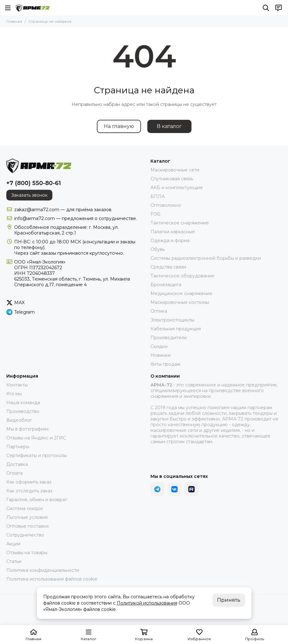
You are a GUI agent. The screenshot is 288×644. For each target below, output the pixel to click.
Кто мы (14, 394)
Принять (229, 600)
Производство (23, 411)
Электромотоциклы (172, 320)
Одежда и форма (170, 241)
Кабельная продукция (176, 329)
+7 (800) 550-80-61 (34, 183)
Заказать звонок (29, 195)
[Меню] (8, 8)
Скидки (159, 346)
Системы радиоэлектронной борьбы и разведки (206, 258)
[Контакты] (279, 8)
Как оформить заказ (29, 482)
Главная (14, 21)
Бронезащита (166, 285)
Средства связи (168, 267)
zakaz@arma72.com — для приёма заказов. (63, 210)
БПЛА (158, 196)
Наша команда (23, 403)
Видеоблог (19, 420)
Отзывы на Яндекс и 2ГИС (36, 438)
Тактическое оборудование (182, 276)
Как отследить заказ (29, 491)
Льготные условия (27, 517)
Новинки (161, 355)
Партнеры (18, 447)
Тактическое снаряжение (180, 223)
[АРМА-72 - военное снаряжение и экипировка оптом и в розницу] (33, 8)
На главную (119, 126)
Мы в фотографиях (27, 429)
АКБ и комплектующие (177, 188)
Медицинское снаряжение (181, 293)
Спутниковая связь (172, 179)
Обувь (158, 249)
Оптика (159, 311)
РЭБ (156, 214)
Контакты (17, 385)
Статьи (14, 561)
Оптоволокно (166, 205)
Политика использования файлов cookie (52, 579)
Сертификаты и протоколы (37, 455)
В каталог (169, 126)
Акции (13, 544)
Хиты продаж (165, 364)
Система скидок (25, 508)
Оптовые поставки (27, 526)
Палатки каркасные (173, 232)
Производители (169, 338)
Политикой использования (147, 603)
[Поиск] (266, 8)
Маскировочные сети (175, 170)
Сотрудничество (25, 535)
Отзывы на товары (27, 553)
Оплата (15, 473)
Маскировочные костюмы (180, 302)
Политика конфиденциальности (43, 570)
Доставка (17, 464)
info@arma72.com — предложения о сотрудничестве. (76, 218)
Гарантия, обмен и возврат (37, 500)
